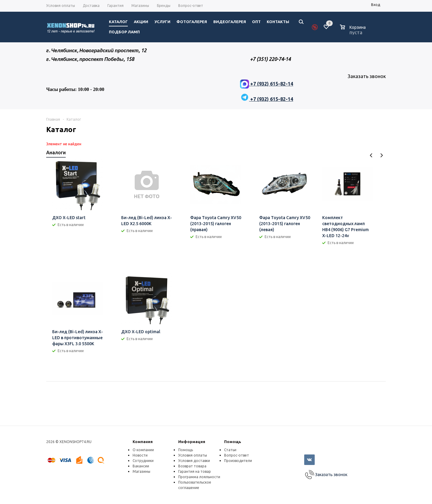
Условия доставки (194, 461)
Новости (140, 455)
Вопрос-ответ (237, 455)
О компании (143, 450)
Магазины (141, 471)
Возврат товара (192, 466)
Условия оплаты (193, 455)
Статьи (230, 450)
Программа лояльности (199, 477)
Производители (238, 461)
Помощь (233, 442)
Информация (192, 442)
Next (381, 155)
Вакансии (141, 466)
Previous (371, 155)
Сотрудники (143, 461)
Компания (143, 442)
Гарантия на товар (195, 471)
